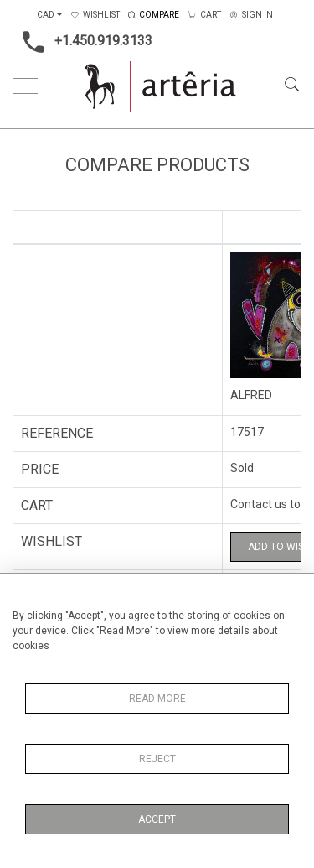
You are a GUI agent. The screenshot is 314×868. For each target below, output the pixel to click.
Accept (157, 819)
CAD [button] (46, 15)
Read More (157, 699)
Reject (157, 759)
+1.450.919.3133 (82, 42)
